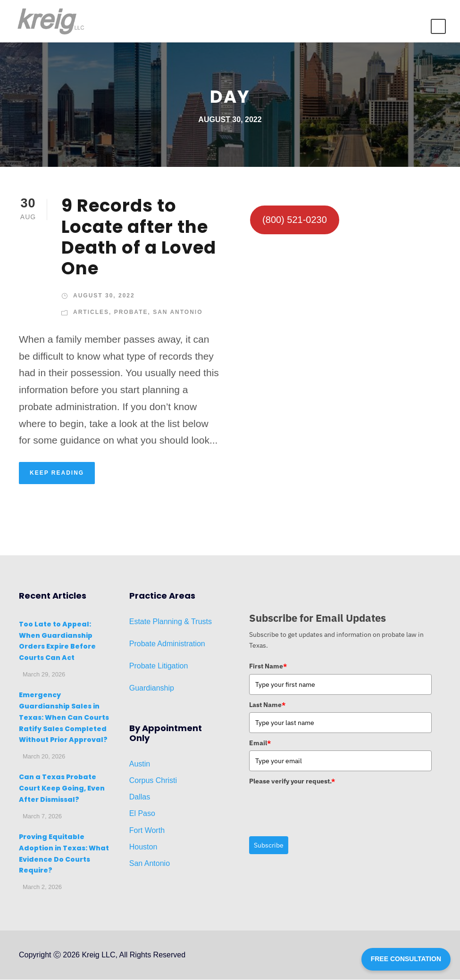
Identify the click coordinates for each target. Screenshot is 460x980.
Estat (138, 622)
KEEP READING (57, 473)
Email (260, 744)
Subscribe (269, 846)
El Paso (142, 814)
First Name (268, 667)
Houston (143, 847)
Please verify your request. (292, 782)
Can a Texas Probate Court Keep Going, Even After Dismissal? (62, 789)
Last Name (267, 705)
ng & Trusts (193, 622)
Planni (162, 622)
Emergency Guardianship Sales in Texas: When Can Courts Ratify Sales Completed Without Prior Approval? (64, 718)
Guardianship (152, 689)
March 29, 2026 (44, 675)
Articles (91, 313)
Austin (140, 764)
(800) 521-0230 (295, 221)
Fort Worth (147, 831)
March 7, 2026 (42, 817)
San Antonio (178, 313)
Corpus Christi (153, 781)
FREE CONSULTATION (406, 959)
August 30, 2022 (104, 296)
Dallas (140, 798)
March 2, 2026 (42, 888)
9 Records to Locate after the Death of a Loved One (139, 238)
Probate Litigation (159, 667)
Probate (131, 313)
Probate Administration (167, 645)
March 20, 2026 (44, 757)
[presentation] (321, 808)
